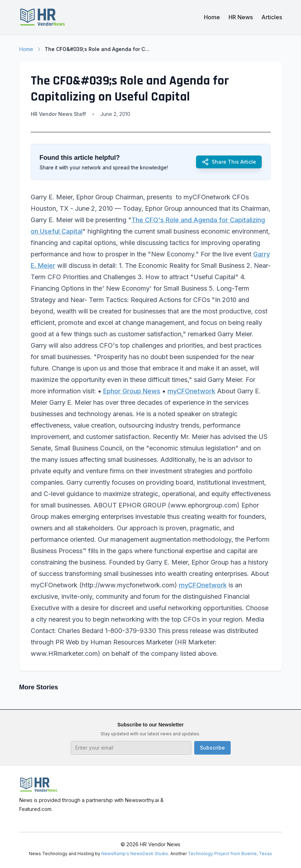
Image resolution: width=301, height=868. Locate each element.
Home (212, 17)
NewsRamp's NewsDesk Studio (135, 854)
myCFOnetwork (191, 391)
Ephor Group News (132, 391)
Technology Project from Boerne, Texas (230, 854)
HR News (241, 17)
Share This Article (229, 162)
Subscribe (212, 748)
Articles (272, 17)
